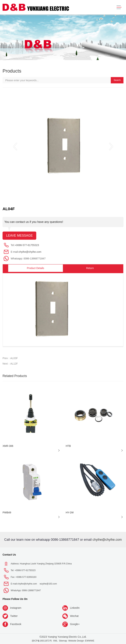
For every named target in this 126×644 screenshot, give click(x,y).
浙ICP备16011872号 (42, 641)
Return (90, 268)
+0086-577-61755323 (27, 245)
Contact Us (9, 555)
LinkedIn (75, 608)
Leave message (19, 236)
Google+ (75, 624)
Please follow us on (15, 599)
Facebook (16, 624)
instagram (16, 608)
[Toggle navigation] (119, 7)
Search (117, 80)
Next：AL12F (10, 364)
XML (55, 641)
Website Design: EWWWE (81, 641)
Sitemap (63, 641)
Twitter (14, 616)
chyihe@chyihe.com (30, 252)
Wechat (74, 616)
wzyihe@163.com (48, 584)
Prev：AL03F (10, 358)
